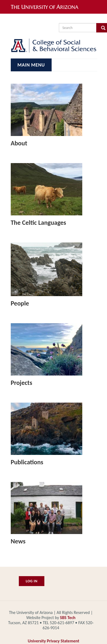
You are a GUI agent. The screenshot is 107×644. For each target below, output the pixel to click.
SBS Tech (68, 618)
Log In (32, 581)
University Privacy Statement (53, 641)
